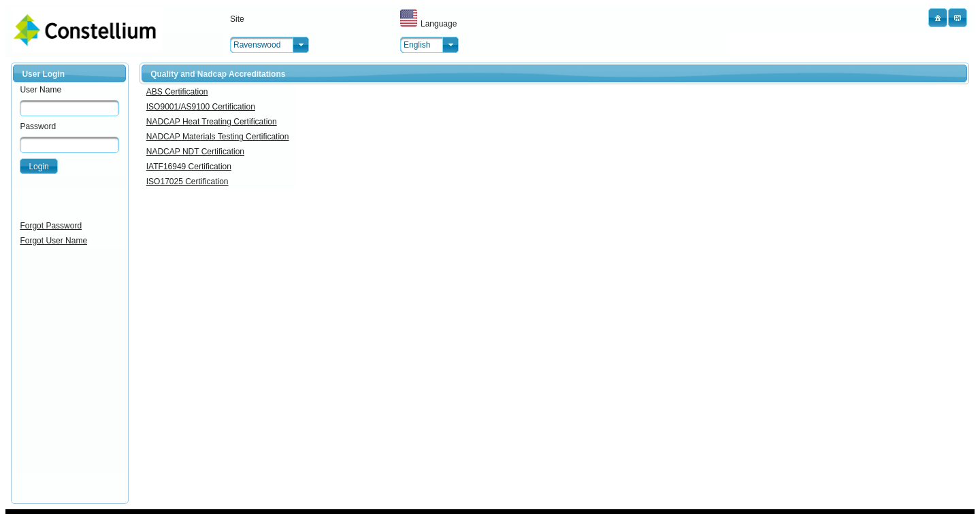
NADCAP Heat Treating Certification (212, 122)
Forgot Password (51, 226)
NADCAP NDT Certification (195, 152)
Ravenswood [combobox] (257, 45)
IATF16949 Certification (189, 167)
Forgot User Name (53, 241)
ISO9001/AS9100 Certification (201, 107)
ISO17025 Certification (187, 182)
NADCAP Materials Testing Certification (218, 137)
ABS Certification (177, 92)
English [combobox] (417, 45)
